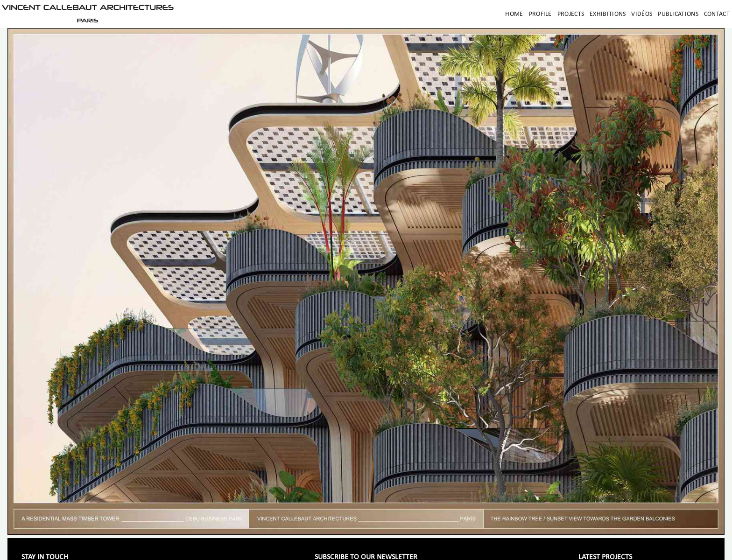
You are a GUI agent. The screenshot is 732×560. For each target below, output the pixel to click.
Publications (678, 14)
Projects (571, 14)
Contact (717, 14)
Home (514, 14)
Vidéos (642, 14)
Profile (540, 14)
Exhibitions (608, 14)
